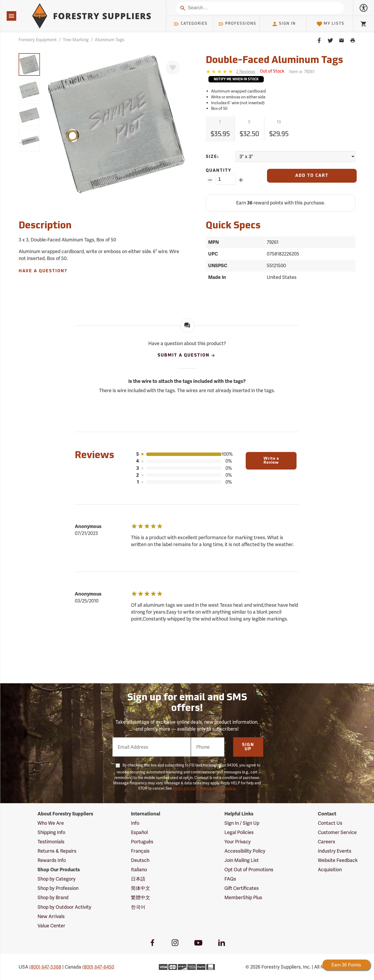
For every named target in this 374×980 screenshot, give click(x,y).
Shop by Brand (53, 897)
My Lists (330, 24)
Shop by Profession (58, 888)
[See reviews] (246, 72)
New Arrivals (51, 916)
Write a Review (271, 461)
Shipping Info (51, 832)
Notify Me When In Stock (236, 79)
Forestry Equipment (38, 40)
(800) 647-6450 (98, 967)
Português (142, 842)
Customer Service (337, 832)
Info (135, 823)
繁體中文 (141, 897)
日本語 (138, 879)
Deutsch (140, 860)
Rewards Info (52, 860)
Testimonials (51, 842)
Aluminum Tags (110, 40)
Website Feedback (338, 860)
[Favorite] (173, 68)
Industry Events (335, 851)
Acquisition (330, 870)
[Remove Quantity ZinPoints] (210, 180)
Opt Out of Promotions (249, 870)
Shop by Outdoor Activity (64, 907)
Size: (212, 157)
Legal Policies (239, 832)
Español (139, 832)
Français (140, 851)
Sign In (284, 24)
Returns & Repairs (57, 851)
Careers (326, 842)
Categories (190, 24)
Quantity (219, 171)
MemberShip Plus (243, 897)
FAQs (230, 879)
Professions (237, 24)
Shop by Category (57, 879)
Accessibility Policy (245, 851)
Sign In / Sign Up (242, 823)
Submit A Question (187, 355)
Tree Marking (76, 40)
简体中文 (141, 888)
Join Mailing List (242, 860)
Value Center (51, 926)
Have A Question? (43, 271)
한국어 (138, 907)
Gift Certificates (242, 888)
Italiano (139, 870)
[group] (29, 64)
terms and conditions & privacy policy (204, 788)
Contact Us (330, 823)
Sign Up (248, 747)
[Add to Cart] (312, 176)
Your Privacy (238, 842)
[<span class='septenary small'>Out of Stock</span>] (272, 72)
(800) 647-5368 (45, 967)
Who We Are (51, 823)
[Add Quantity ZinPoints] (241, 180)
